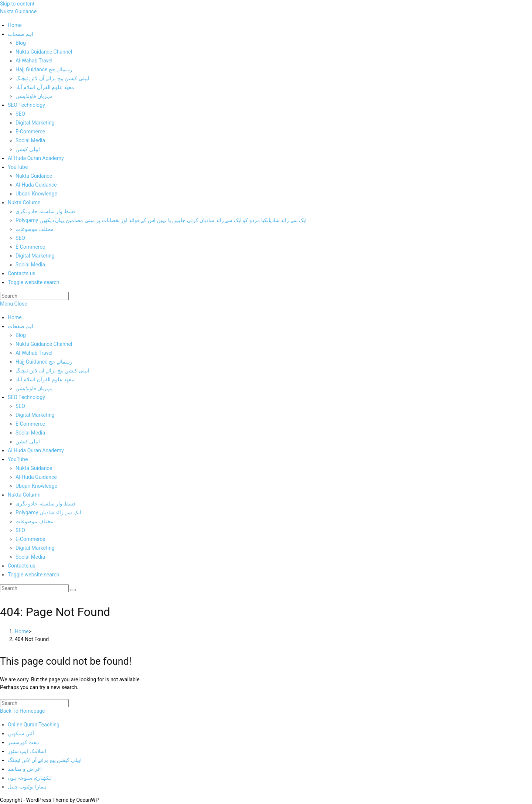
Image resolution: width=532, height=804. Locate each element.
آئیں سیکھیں (21, 733)
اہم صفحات (21, 326)
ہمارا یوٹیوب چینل (27, 787)
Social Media (30, 433)
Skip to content (17, 4)
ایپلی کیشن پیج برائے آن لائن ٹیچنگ (52, 371)
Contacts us (22, 566)
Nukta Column (24, 495)
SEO (20, 406)
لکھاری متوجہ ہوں (30, 778)
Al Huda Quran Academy (36, 450)
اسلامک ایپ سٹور (27, 751)
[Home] (22, 631)
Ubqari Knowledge (36, 486)
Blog (21, 335)
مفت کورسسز (23, 742)
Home (15, 317)
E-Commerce (30, 424)
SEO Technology (26, 397)
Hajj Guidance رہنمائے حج (44, 362)
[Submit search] (73, 590)
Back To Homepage (23, 711)
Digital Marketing (35, 415)
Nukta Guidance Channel (44, 344)
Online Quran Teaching (34, 725)
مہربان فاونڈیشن (34, 388)
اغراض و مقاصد (25, 769)
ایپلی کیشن (28, 442)
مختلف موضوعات (35, 521)
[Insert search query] (34, 296)
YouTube (18, 459)
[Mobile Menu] (14, 304)
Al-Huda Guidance (36, 477)
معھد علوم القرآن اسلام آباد (45, 379)
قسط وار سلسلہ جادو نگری (46, 504)
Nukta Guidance (18, 11)
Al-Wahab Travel (34, 353)
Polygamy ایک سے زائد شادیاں (48, 512)
